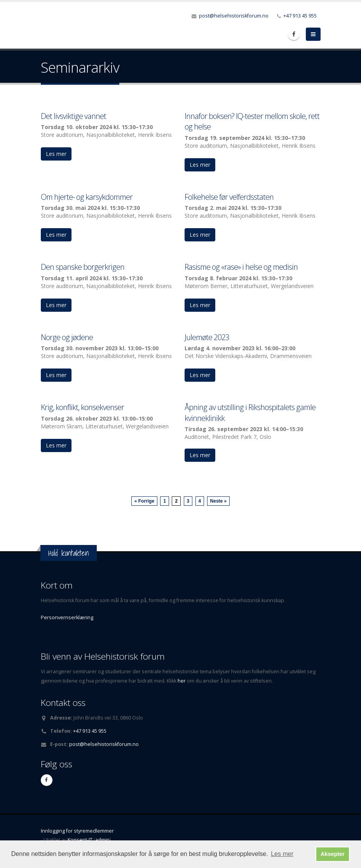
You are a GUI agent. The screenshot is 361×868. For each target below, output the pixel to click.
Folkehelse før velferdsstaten (229, 197)
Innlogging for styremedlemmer (77, 831)
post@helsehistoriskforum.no (234, 16)
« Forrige (144, 501)
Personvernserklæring (67, 617)
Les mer (56, 154)
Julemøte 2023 (207, 337)
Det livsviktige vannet (73, 116)
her (182, 681)
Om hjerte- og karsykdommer (87, 197)
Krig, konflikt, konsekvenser (82, 407)
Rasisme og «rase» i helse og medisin (241, 267)
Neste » (219, 501)
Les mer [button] (282, 854)
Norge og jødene (67, 337)
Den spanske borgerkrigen (83, 267)
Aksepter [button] (333, 854)
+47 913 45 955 (300, 16)
